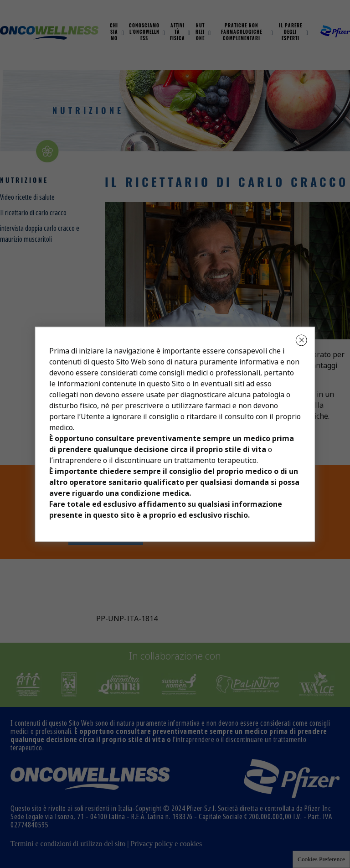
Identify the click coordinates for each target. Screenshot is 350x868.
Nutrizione (200, 33)
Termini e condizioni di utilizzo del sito (68, 844)
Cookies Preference (321, 859)
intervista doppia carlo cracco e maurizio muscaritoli (40, 234)
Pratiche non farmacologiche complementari (242, 33)
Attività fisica (178, 33)
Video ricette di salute (27, 197)
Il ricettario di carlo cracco (33, 213)
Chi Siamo (114, 33)
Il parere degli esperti (291, 33)
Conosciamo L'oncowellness (144, 33)
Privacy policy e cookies (166, 844)
